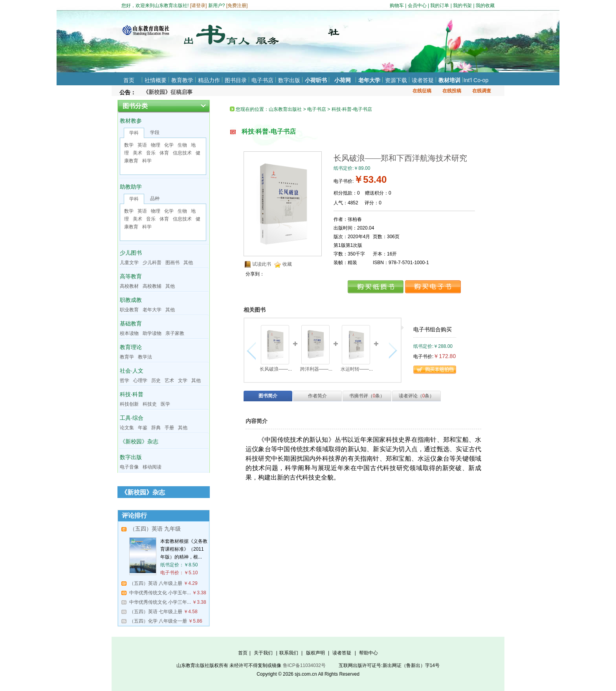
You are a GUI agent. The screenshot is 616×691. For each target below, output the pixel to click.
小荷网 (343, 80)
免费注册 (237, 6)
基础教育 (131, 323)
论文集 (127, 428)
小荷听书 (316, 80)
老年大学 (369, 80)
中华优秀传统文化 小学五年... (160, 593)
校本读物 (129, 333)
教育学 (127, 357)
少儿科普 (152, 263)
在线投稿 (452, 91)
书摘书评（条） (367, 396)
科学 (147, 161)
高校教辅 (152, 286)
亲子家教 (175, 333)
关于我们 (263, 653)
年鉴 (143, 428)
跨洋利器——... (316, 369)
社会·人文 (132, 371)
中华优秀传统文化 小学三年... (160, 602)
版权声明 (315, 653)
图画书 (172, 263)
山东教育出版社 (285, 109)
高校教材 (129, 286)
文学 (183, 380)
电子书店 (262, 80)
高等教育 (131, 276)
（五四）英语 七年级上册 (156, 612)
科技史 (150, 404)
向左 (253, 351)
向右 (392, 351)
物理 (156, 145)
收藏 (287, 264)
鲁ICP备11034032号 (304, 665)
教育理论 (131, 347)
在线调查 (482, 91)
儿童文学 (129, 263)
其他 (188, 263)
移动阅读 (152, 467)
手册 (169, 428)
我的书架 (462, 6)
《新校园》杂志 (139, 441)
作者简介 (317, 396)
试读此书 (262, 264)
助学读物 (152, 333)
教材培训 (449, 80)
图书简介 (268, 396)
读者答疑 (423, 80)
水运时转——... (357, 369)
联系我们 (289, 653)
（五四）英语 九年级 (155, 529)
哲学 (125, 380)
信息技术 (182, 153)
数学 (129, 145)
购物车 (397, 6)
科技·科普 (132, 394)
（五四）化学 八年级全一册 (158, 621)
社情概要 (156, 80)
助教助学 (131, 187)
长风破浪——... (276, 369)
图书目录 (236, 80)
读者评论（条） (417, 396)
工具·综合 (132, 418)
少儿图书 (131, 253)
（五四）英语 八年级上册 (156, 583)
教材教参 (131, 121)
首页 (129, 80)
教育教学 (182, 80)
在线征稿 (422, 91)
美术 (137, 153)
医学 (165, 404)
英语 (142, 145)
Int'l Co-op (476, 80)
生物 (182, 145)
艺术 (169, 380)
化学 (169, 145)
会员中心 (417, 6)
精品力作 (209, 80)
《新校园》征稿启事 (168, 92)
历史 (156, 380)
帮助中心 (368, 653)
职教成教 (131, 300)
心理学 (140, 380)
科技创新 (129, 404)
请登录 (198, 6)
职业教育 (129, 310)
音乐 (151, 153)
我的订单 (440, 6)
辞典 (156, 428)
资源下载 (396, 80)
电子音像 (129, 467)
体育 (164, 153)
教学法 (145, 357)
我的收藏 (485, 6)
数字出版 (289, 80)
